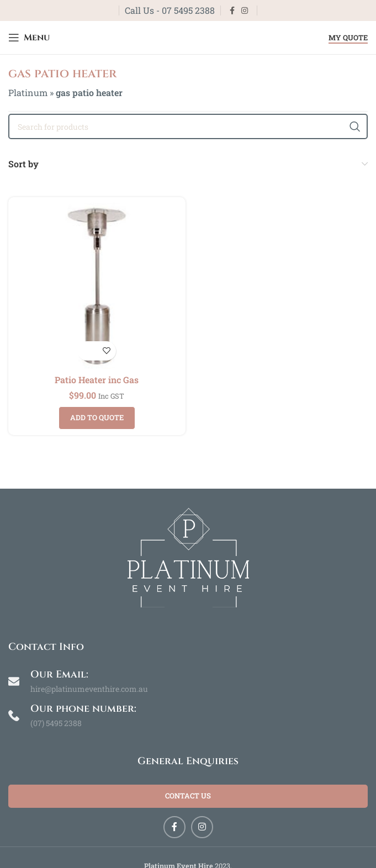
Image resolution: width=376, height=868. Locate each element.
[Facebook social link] (232, 11)
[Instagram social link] (245, 11)
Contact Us (188, 796)
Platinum (28, 92)
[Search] (188, 126)
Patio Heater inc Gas (97, 380)
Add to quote (97, 417)
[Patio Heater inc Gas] (97, 286)
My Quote (348, 38)
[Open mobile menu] (29, 38)
